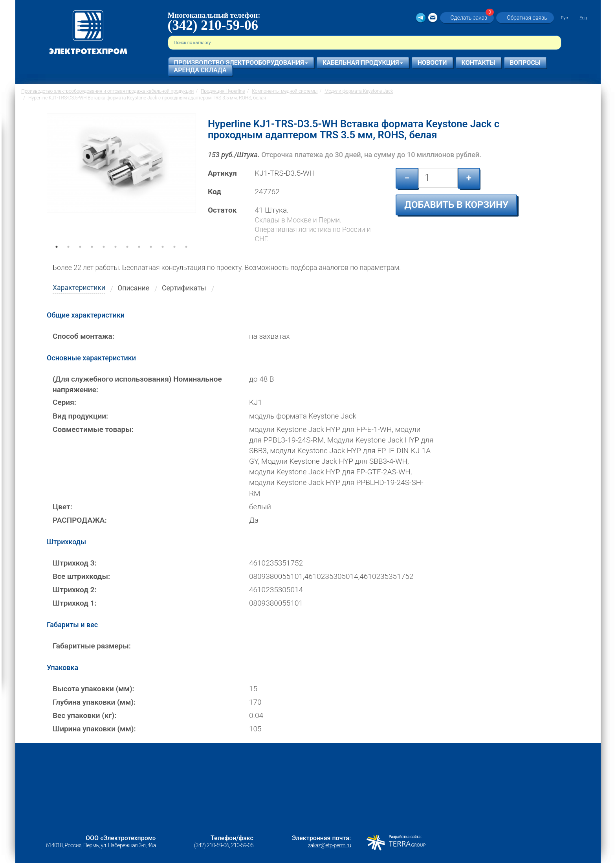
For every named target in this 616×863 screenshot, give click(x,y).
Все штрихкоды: (81, 576)
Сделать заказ (471, 17)
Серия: (64, 402)
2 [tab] (68, 258)
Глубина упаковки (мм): (94, 702)
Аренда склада (200, 70)
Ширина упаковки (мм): (94, 729)
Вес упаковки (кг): (84, 715)
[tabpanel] (121, 182)
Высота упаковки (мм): (93, 689)
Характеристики (79, 288)
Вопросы (525, 63)
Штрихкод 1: (75, 603)
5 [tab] (104, 258)
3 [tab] (80, 258)
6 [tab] (115, 258)
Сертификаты (184, 288)
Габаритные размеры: (92, 646)
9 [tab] (151, 258)
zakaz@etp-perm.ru (329, 845)
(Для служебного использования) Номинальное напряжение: (137, 384)
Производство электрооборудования (241, 63)
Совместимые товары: (93, 429)
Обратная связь (527, 18)
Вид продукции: (80, 416)
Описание (133, 288)
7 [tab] (127, 258)
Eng (583, 18)
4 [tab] (92, 258)
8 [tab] (139, 258)
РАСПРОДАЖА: (80, 520)
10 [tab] (163, 258)
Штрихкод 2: (75, 590)
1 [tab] (57, 258)
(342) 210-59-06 (213, 25)
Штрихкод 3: (75, 563)
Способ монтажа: (83, 336)
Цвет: (62, 507)
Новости (432, 63)
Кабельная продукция (363, 63)
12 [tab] (186, 258)
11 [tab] (174, 258)
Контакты (478, 63)
